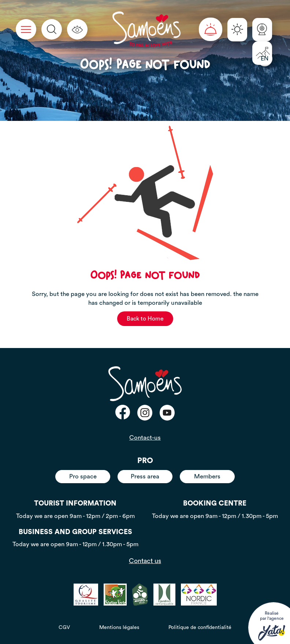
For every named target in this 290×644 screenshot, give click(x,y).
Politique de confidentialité (200, 628)
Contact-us (145, 438)
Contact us (145, 561)
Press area (145, 476)
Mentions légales (119, 628)
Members (207, 476)
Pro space (83, 476)
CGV (64, 628)
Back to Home (145, 319)
